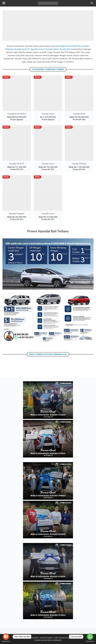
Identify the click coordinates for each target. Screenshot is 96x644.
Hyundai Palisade (79, 164)
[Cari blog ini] (92, 3)
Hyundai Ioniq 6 (48, 114)
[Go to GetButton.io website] (90, 641)
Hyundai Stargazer (59, 46)
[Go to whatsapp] (90, 637)
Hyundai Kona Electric (17, 114)
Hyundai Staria (52, 49)
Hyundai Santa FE (22, 49)
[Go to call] (6, 637)
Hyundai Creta (75, 46)
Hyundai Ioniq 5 (37, 49)
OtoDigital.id (57, 640)
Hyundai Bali (65, 49)
